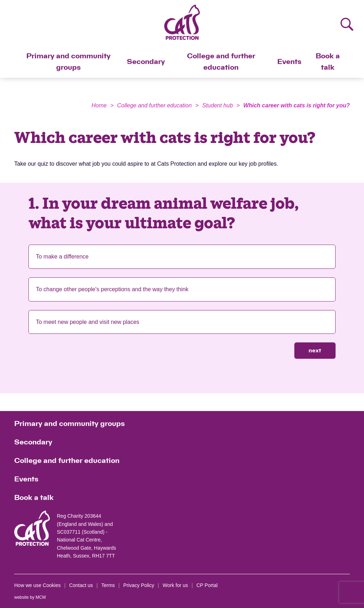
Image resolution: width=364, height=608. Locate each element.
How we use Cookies (38, 585)
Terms (108, 585)
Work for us (175, 585)
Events (289, 62)
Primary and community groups (68, 62)
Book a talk (328, 62)
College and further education (221, 62)
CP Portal (207, 585)
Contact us (81, 585)
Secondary (146, 62)
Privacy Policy (139, 585)
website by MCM (30, 597)
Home (99, 105)
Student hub (218, 105)
